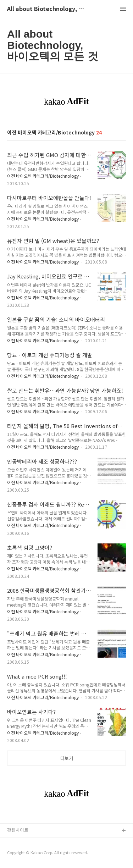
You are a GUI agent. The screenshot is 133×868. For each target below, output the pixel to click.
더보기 (67, 758)
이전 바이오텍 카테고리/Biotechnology (43, 176)
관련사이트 (18, 830)
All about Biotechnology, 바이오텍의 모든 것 (46, 9)
